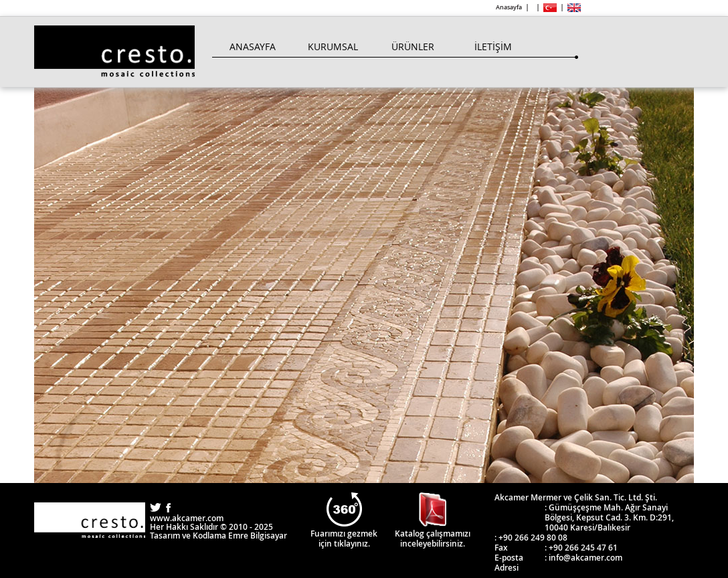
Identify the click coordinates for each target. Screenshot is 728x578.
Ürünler (413, 46)
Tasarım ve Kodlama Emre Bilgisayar (218, 536)
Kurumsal (333, 46)
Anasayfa (509, 7)
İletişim (493, 46)
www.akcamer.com (187, 518)
